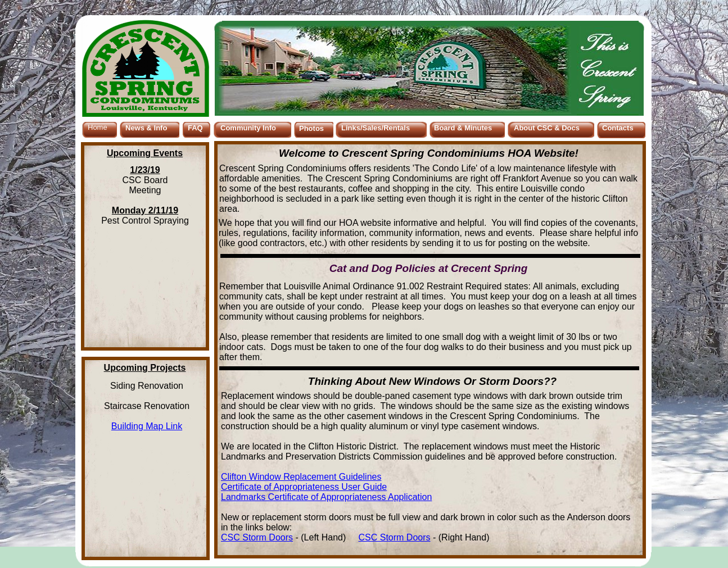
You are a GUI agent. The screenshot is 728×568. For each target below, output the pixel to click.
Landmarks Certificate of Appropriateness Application (326, 497)
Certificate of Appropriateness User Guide (304, 487)
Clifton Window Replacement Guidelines (301, 477)
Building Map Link (147, 426)
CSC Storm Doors (257, 537)
